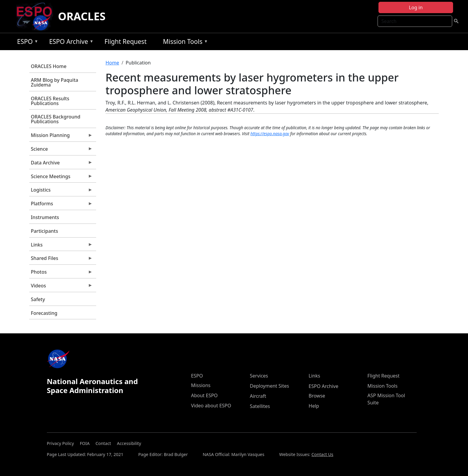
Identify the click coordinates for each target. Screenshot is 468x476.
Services (259, 376)
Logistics (61, 191)
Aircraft (258, 396)
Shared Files (61, 260)
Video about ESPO (211, 406)
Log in (416, 7)
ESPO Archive (70, 43)
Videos (61, 287)
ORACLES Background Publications (56, 119)
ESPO (26, 43)
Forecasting (44, 313)
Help (314, 406)
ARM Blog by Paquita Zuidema (54, 82)
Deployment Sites (269, 386)
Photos (61, 273)
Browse (317, 396)
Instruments (45, 217)
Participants (44, 231)
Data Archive (61, 164)
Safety (38, 299)
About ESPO (204, 395)
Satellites (260, 406)
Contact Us (322, 454)
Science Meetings (61, 178)
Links (61, 246)
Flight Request (126, 41)
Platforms (61, 205)
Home (113, 63)
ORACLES (82, 16)
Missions (201, 385)
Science (61, 150)
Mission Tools (184, 43)
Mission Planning (61, 137)
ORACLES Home (49, 66)
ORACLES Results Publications (50, 101)
